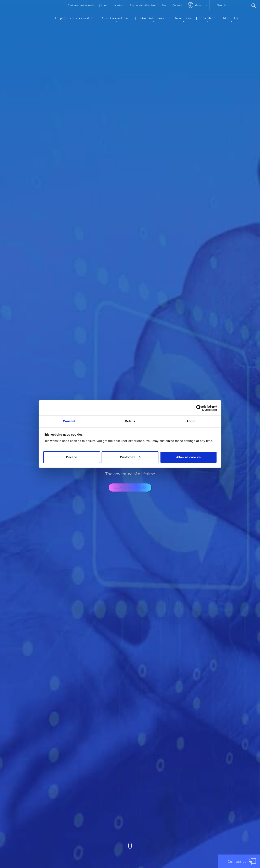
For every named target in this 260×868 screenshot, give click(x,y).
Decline (72, 457)
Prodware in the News (143, 5)
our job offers (130, 487)
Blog (165, 5)
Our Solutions (150, 19)
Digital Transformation (75, 18)
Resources (181, 19)
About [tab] (191, 421)
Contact (177, 5)
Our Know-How (113, 19)
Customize (130, 457)
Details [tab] (130, 421)
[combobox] (235, 5)
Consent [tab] (69, 421)
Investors (118, 5)
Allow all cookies (188, 457)
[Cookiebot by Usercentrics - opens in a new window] (199, 408)
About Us (228, 19)
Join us (103, 5)
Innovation (206, 19)
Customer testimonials (81, 5)
